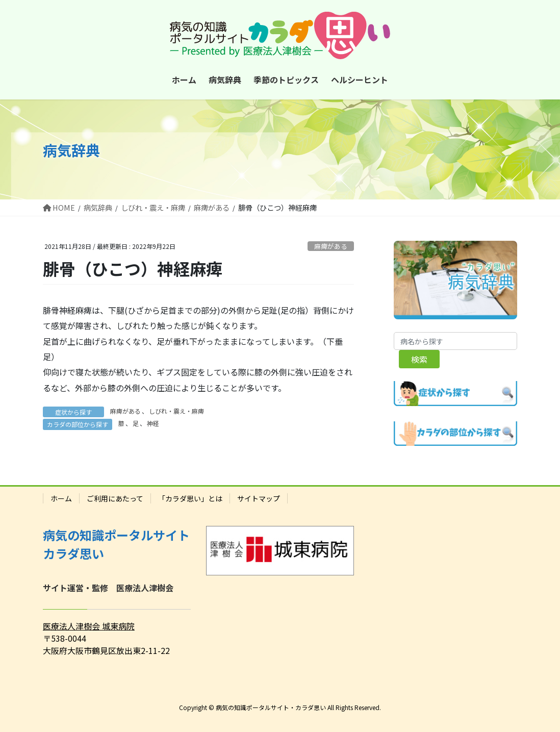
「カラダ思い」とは (190, 498)
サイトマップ (259, 498)
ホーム (61, 498)
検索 (419, 359)
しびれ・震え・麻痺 (176, 411)
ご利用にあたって (115, 498)
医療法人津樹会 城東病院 (89, 626)
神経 (153, 423)
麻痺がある (331, 246)
